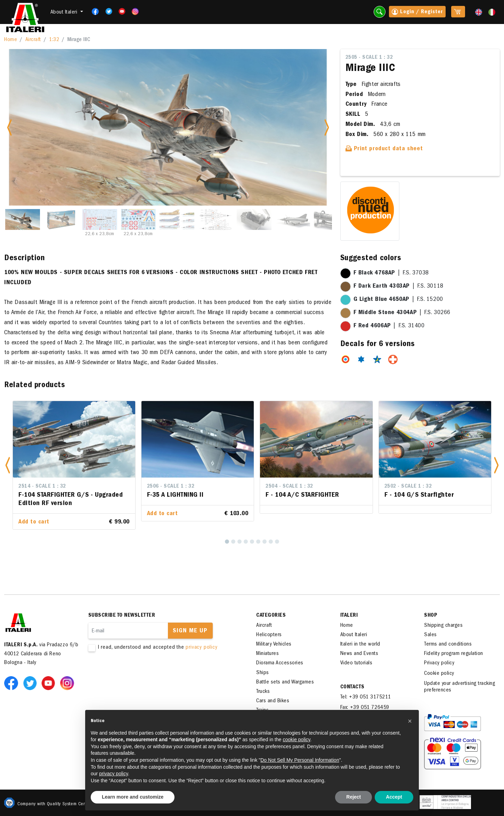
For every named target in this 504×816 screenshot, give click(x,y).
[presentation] (141, 673)
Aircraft (33, 40)
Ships (263, 673)
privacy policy (201, 648)
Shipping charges (443, 626)
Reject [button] (353, 797)
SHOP (431, 616)
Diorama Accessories (280, 663)
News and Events (359, 654)
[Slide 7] (254, 219)
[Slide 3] (100, 219)
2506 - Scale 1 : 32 (171, 487)
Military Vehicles (274, 645)
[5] (252, 542)
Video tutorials (356, 663)
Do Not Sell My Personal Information (300, 760)
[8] (271, 542)
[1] (227, 542)
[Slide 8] (293, 219)
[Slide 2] (61, 219)
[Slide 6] (216, 219)
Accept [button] (394, 797)
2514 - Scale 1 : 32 (42, 487)
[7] (265, 542)
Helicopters (269, 635)
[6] (258, 542)
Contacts (352, 687)
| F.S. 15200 (398, 300)
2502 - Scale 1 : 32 (408, 487)
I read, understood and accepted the (162, 648)
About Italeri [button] (65, 13)
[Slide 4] (138, 219)
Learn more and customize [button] (133, 797)
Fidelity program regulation (454, 654)
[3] (239, 542)
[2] (233, 542)
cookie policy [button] (296, 739)
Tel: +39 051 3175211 (366, 697)
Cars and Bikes (273, 701)
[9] (277, 542)
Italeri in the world (360, 645)
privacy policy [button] (113, 774)
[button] (8, 465)
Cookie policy (439, 674)
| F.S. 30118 (399, 287)
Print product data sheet (384, 149)
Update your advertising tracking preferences (460, 687)
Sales (430, 635)
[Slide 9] (331, 219)
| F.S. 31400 (389, 326)
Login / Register (417, 13)
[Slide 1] (23, 219)
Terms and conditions (448, 645)
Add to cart (34, 522)
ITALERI (349, 616)
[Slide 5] (177, 219)
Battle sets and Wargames (285, 682)
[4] (246, 542)
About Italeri (354, 635)
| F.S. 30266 (402, 313)
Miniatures (267, 654)
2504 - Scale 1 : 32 (289, 487)
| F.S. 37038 (391, 273)
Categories (271, 616)
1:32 (54, 40)
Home (11, 40)
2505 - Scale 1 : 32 (369, 58)
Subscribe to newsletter (122, 616)
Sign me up (190, 631)
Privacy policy (439, 663)
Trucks (263, 692)
